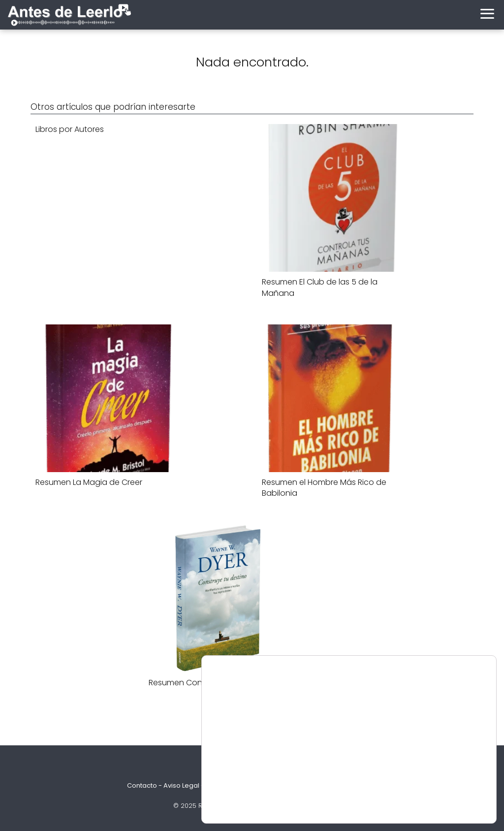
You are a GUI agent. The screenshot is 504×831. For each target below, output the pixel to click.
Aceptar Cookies (441, 776)
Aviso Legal (181, 785)
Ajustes (441, 797)
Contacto (142, 785)
